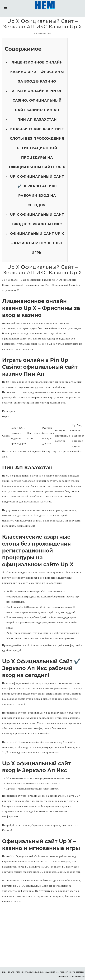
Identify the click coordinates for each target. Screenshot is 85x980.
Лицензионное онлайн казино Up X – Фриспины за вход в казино (37, 72)
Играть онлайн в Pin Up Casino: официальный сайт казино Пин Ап (37, 100)
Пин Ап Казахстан (37, 119)
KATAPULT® (80, 976)
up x (5, 280)
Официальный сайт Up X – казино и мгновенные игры (37, 243)
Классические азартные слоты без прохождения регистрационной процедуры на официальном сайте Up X (37, 148)
